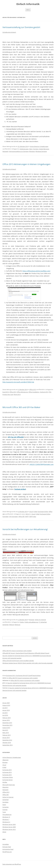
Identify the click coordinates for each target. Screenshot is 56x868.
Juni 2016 (5, 715)
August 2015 (6, 728)
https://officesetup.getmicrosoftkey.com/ (36, 271)
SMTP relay (33, 517)
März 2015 (6, 733)
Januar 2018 (6, 710)
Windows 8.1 (6, 822)
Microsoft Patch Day (9, 785)
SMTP (27, 517)
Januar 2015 (6, 738)
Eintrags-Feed (7, 847)
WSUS (4, 832)
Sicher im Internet (40, 620)
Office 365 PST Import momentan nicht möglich (17, 651)
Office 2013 (33, 390)
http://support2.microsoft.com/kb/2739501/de (18, 382)
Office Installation (34, 392)
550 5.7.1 (28, 514)
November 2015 (7, 725)
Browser (32, 620)
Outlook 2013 (44, 392)
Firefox (22, 622)
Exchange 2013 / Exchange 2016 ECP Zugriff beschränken (23, 676)
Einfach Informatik (28, 4)
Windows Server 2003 (9, 824)
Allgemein (5, 760)
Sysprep (5, 810)
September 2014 (7, 745)
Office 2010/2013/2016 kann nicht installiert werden (18, 661)
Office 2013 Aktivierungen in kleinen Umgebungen (26, 164)
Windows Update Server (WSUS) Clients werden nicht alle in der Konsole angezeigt (27, 663)
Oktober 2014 (7, 743)
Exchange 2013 (7, 772)
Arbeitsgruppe (24, 149)
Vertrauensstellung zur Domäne (19, 151)
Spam (4, 805)
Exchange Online (43, 512)
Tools (4, 812)
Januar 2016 (6, 720)
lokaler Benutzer (44, 149)
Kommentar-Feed (8, 849)
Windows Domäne (41, 151)
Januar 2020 (6, 703)
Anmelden (6, 844)
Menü (28, 10)
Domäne (36, 149)
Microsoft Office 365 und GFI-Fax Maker (21, 407)
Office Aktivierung (22, 392)
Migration (5, 787)
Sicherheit (6, 625)
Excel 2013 (6, 392)
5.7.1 (24, 514)
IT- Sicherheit (43, 622)
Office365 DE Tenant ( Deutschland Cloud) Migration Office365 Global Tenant (26, 653)
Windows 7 (6, 819)
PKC (50, 392)
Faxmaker (6, 517)
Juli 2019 (5, 708)
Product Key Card (8, 394)
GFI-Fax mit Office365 (16, 437)
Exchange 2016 (7, 775)
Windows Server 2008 (9, 827)
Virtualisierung (7, 815)
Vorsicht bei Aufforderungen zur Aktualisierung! (25, 529)
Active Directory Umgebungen (39, 146)
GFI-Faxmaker (13, 517)
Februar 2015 (7, 735)
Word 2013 (17, 394)
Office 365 (21, 517)
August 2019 (6, 705)
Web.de (12, 625)
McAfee (5, 782)
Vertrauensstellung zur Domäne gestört (21, 27)
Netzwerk (5, 151)
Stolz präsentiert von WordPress (12, 864)
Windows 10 (6, 817)
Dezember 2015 (7, 723)
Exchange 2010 (7, 770)
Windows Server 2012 (9, 829)
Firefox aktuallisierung (31, 622)
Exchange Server (8, 780)
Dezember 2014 (7, 740)
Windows (32, 151)
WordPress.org (7, 852)
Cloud (31, 512)
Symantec (6, 807)
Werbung (17, 625)
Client (31, 149)
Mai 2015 (5, 730)
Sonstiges (5, 802)
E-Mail (35, 512)
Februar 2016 (7, 718)
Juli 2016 (5, 713)
